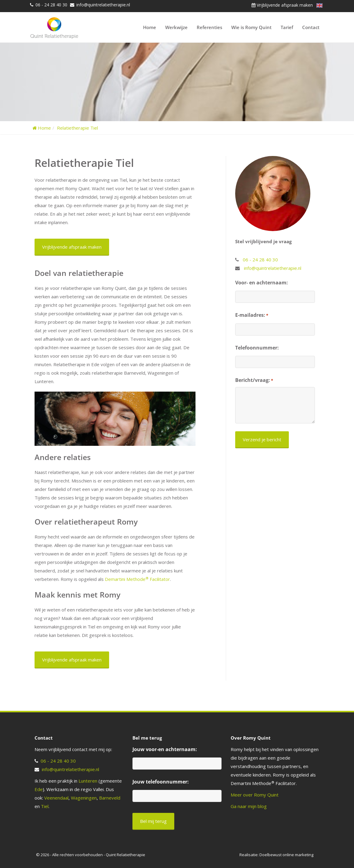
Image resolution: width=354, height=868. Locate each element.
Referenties (209, 27)
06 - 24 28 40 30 (51, 5)
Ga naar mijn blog (249, 806)
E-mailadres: (252, 315)
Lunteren (88, 781)
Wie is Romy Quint (251, 27)
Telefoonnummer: (257, 348)
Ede (39, 789)
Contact (311, 27)
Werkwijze (176, 27)
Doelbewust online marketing (286, 855)
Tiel (45, 806)
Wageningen (84, 798)
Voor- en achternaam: (262, 283)
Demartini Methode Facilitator (137, 579)
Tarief (287, 27)
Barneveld (110, 798)
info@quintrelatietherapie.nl (103, 5)
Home (150, 27)
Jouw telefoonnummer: (161, 782)
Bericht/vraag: (254, 380)
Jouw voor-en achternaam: (165, 749)
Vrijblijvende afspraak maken (282, 5)
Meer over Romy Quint (255, 795)
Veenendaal (56, 798)
